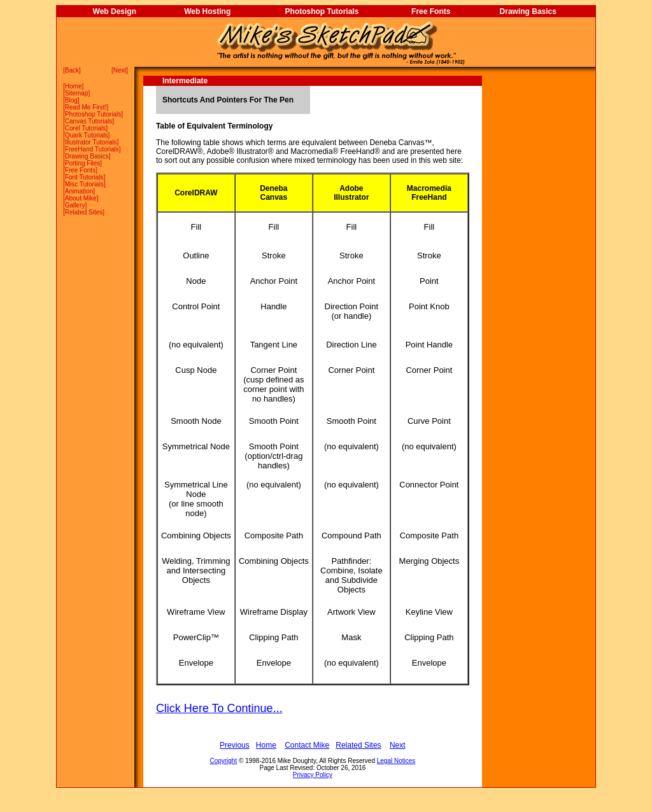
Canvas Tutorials (89, 121)
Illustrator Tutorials (91, 142)
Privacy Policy (313, 775)
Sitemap (77, 93)
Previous (235, 745)
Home (74, 86)
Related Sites (84, 212)
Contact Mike (307, 745)
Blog (71, 100)
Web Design (115, 11)
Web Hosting (207, 11)
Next (120, 70)
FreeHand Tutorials (92, 149)
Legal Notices (396, 761)
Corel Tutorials (85, 128)
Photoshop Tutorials (322, 11)
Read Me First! (86, 107)
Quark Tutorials (87, 135)
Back (72, 70)
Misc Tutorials (84, 184)
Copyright (223, 761)
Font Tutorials (84, 177)
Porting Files (83, 163)
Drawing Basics (528, 11)
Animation (79, 191)
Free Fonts (431, 11)
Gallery (75, 205)
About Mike (81, 198)
